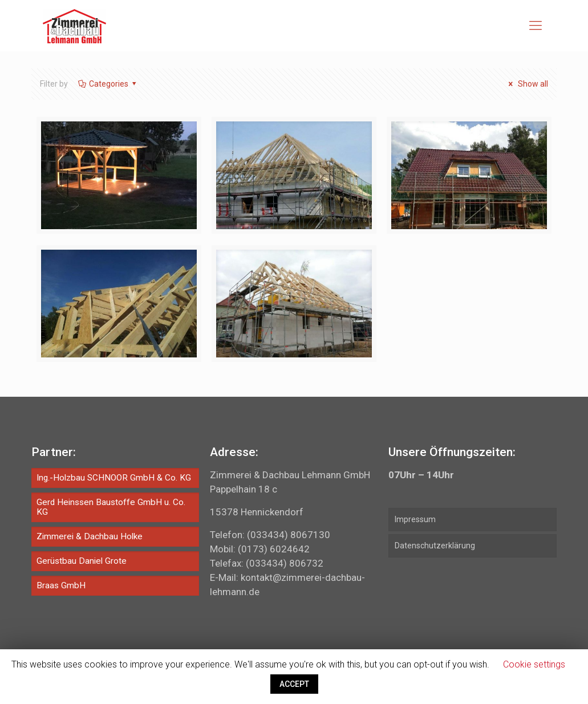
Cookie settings (534, 664)
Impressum (415, 519)
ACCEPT (294, 684)
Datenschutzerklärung (435, 546)
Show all (526, 84)
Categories (108, 84)
